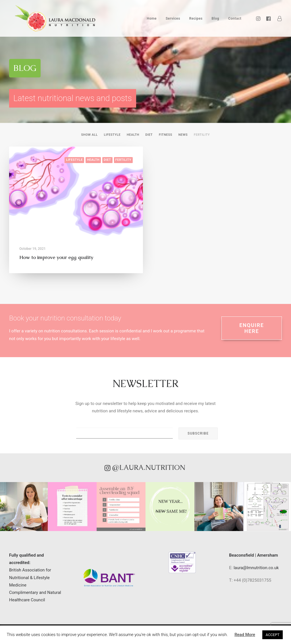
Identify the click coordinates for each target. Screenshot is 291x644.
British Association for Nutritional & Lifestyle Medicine (30, 578)
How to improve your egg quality (56, 257)
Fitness (166, 135)
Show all (90, 135)
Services (173, 21)
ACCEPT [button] (273, 635)
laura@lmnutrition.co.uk (256, 568)
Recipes (196, 21)
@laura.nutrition (129, 467)
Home (152, 21)
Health (133, 135)
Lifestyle (112, 135)
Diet (149, 135)
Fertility (202, 135)
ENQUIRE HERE (252, 328)
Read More (245, 635)
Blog (215, 21)
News (183, 135)
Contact (235, 21)
